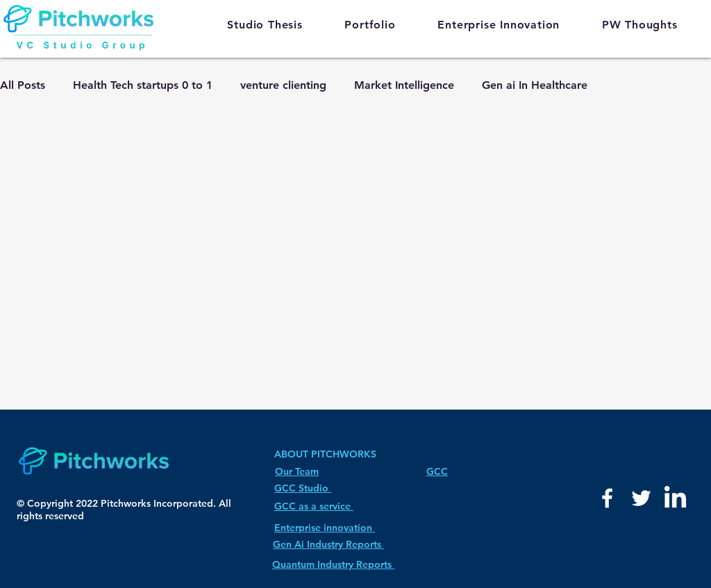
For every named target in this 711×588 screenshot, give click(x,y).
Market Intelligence (404, 85)
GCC (437, 471)
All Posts (23, 85)
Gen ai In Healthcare (535, 85)
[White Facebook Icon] (607, 498)
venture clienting (283, 85)
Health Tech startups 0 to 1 (143, 85)
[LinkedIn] (675, 499)
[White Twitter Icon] (641, 498)
